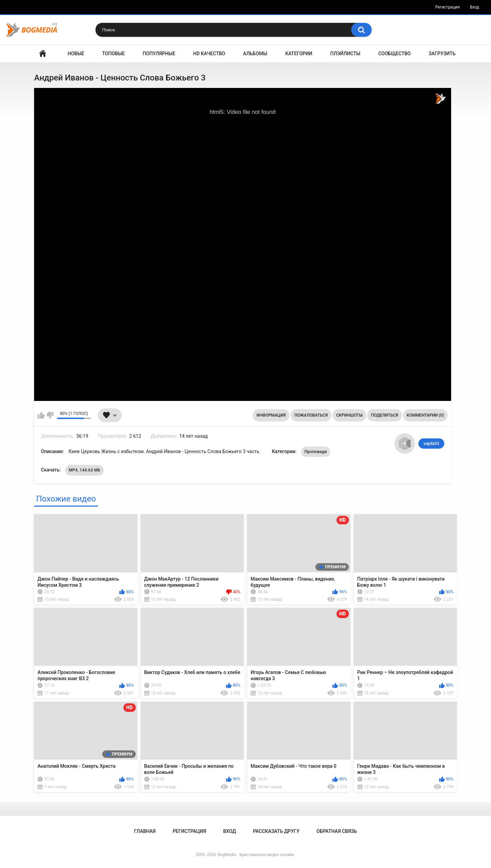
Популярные (159, 54)
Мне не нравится (50, 415)
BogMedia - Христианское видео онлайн (256, 855)
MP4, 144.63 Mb (84, 470)
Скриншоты (349, 415)
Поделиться (384, 415)
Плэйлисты (345, 54)
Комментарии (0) (425, 415)
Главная (43, 54)
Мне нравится (41, 415)
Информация (271, 415)
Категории (299, 54)
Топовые (114, 54)
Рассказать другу (276, 831)
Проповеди (316, 452)
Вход (474, 7)
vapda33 (431, 444)
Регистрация (447, 7)
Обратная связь (337, 831)
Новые (76, 54)
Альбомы (255, 54)
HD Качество (209, 54)
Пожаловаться (311, 415)
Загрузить (442, 54)
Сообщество (394, 54)
